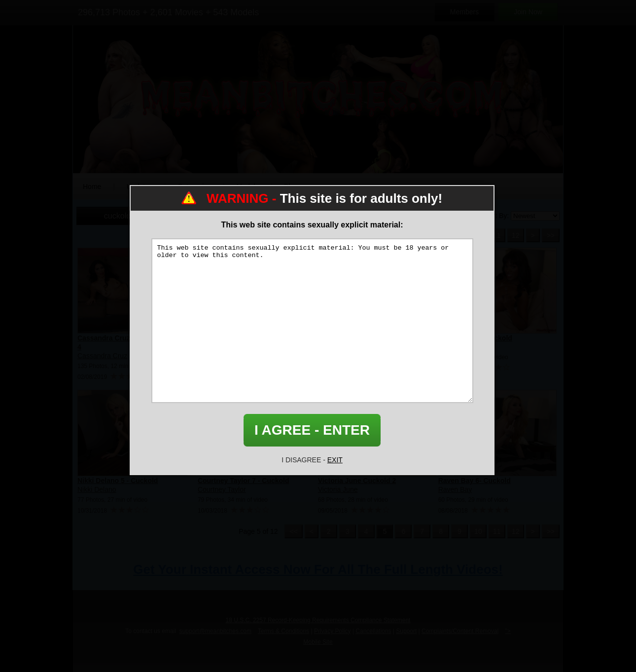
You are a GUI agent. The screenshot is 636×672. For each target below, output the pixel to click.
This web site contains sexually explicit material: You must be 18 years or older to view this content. (312, 321)
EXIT (335, 460)
